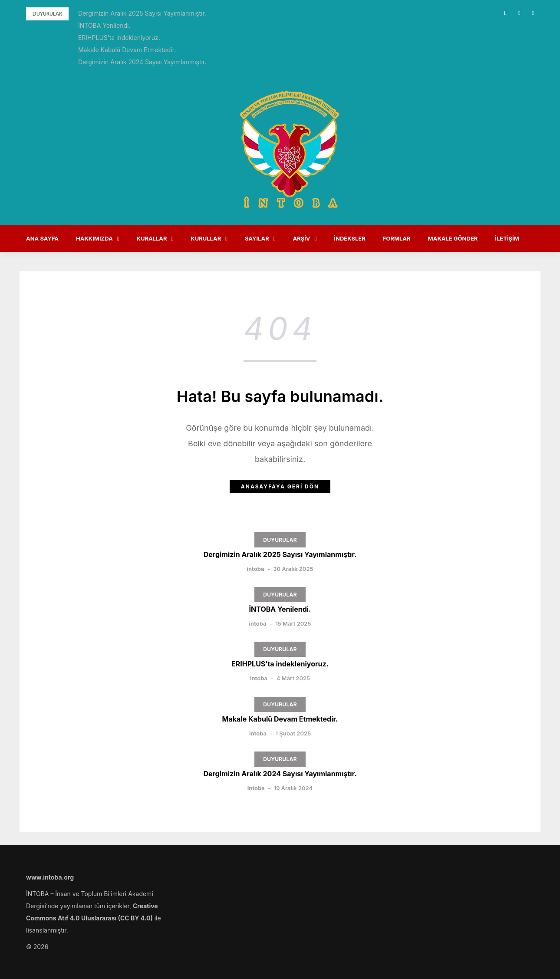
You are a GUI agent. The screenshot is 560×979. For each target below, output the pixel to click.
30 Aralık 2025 (293, 569)
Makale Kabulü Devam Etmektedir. (127, 50)
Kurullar (206, 238)
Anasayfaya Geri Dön (280, 486)
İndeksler (349, 238)
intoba (255, 569)
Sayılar (257, 238)
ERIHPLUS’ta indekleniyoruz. (119, 38)
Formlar (397, 238)
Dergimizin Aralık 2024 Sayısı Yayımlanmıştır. (142, 62)
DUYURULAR (280, 540)
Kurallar (152, 238)
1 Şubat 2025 (293, 733)
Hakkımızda (94, 238)
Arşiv (301, 238)
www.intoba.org (50, 877)
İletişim (507, 238)
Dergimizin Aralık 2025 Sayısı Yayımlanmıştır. (142, 13)
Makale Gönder (453, 238)
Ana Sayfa (42, 238)
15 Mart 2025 (293, 623)
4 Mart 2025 (293, 678)
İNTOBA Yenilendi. (104, 25)
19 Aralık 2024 (293, 788)
